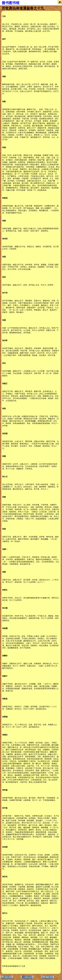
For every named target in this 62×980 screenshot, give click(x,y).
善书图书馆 (11, 3)
